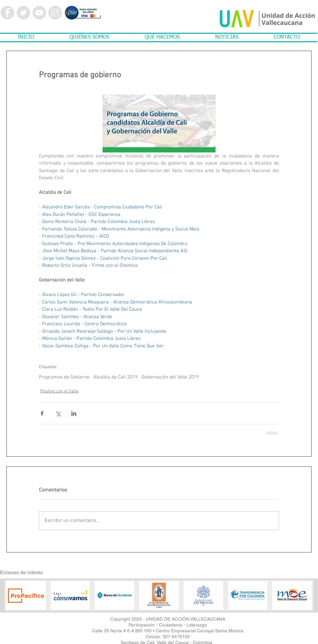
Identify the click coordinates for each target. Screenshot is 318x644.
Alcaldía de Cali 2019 (116, 377)
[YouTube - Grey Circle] (39, 13)
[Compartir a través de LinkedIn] (74, 413)
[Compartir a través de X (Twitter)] (58, 413)
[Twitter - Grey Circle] (23, 13)
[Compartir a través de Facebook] (42, 413)
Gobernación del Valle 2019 (170, 377)
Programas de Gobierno (64, 377)
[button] (89, 37)
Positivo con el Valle (59, 391)
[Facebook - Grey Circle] (7, 13)
